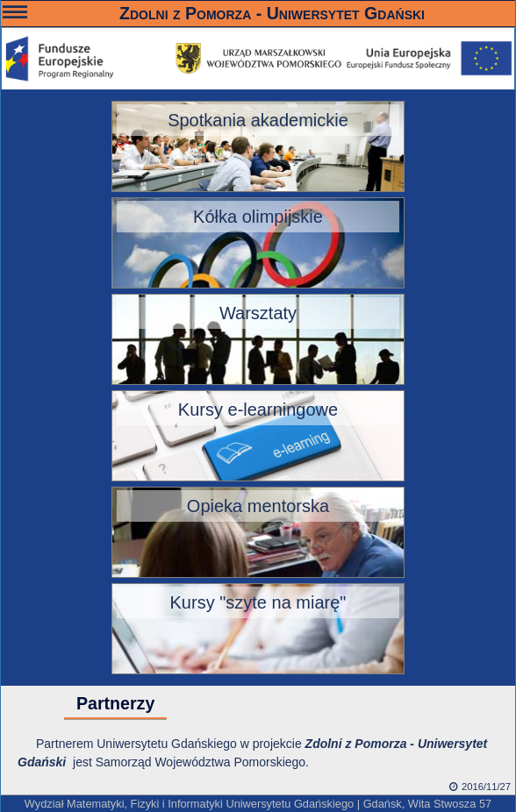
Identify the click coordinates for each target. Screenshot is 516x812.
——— (15, 14)
